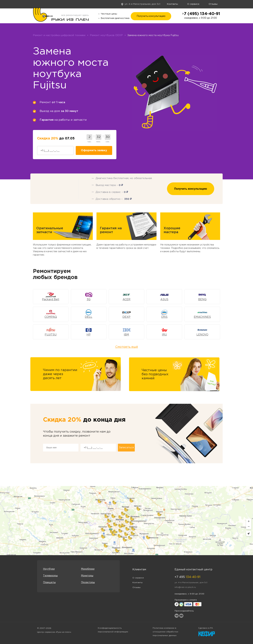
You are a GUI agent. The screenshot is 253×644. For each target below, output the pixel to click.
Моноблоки (88, 569)
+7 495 (187, 577)
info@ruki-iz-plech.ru (185, 587)
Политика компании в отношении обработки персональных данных (165, 632)
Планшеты (49, 582)
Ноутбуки (49, 569)
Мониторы (87, 576)
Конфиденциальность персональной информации (113, 630)
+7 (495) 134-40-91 (201, 14)
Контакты (172, 4)
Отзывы (213, 4)
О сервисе (193, 4)
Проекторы (88, 582)
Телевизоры (50, 576)
